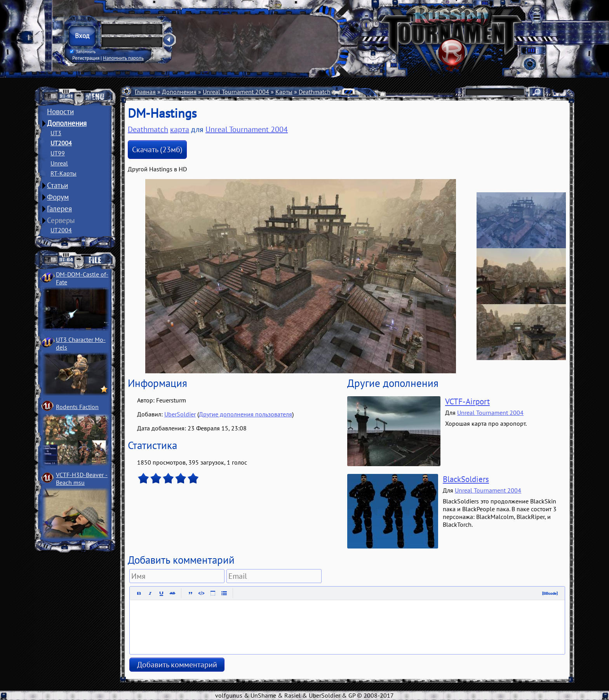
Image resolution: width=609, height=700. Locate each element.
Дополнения (67, 123)
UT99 (58, 153)
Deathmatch (315, 92)
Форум (58, 197)
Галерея (59, 209)
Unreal (59, 163)
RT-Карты (64, 173)
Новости (60, 111)
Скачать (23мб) (157, 150)
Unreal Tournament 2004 (236, 92)
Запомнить (83, 52)
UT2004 (61, 143)
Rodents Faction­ (77, 407)
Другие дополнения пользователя (245, 414)
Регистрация (86, 58)
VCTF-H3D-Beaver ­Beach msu (82, 479)
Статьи (57, 185)
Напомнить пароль (123, 58)
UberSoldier (180, 414)
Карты (284, 92)
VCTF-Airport (467, 401)
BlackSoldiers (466, 479)
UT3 (56, 133)
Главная (145, 92)
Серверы (61, 220)
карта (180, 129)
